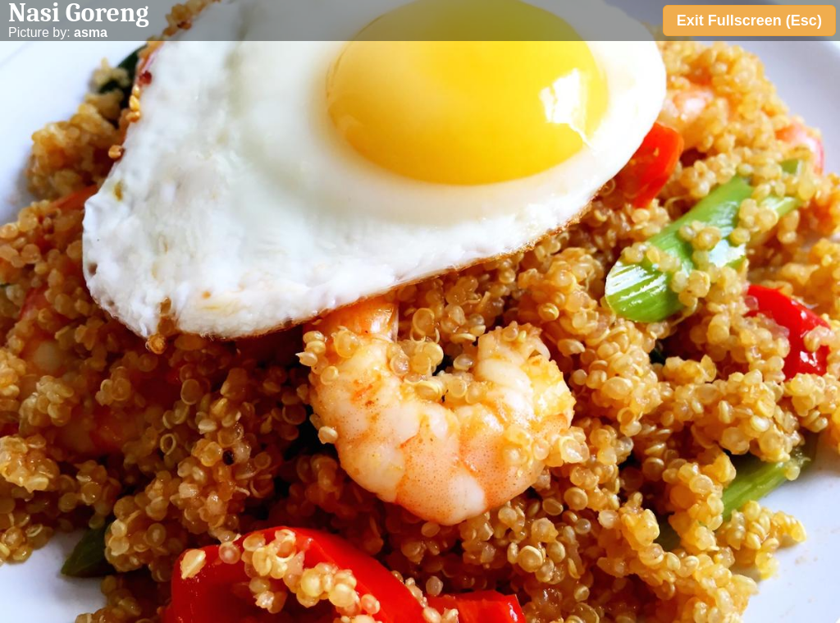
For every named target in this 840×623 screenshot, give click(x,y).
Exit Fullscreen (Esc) (749, 21)
